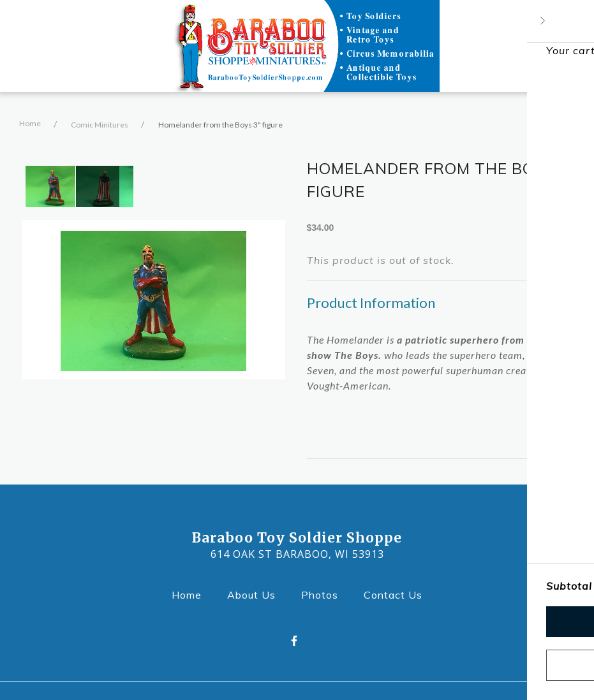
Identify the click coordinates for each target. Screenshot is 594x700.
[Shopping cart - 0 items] (558, 46)
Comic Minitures (100, 125)
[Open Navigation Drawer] (41, 46)
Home (30, 123)
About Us (255, 594)
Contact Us (397, 594)
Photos (323, 594)
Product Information (371, 303)
